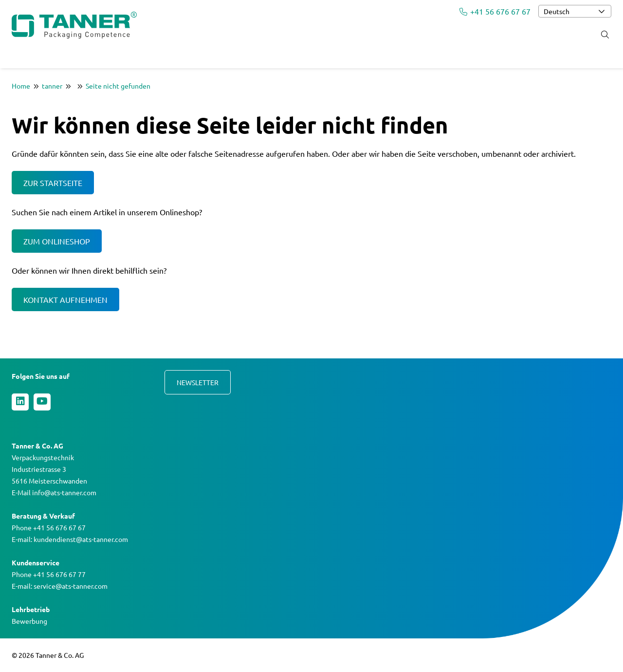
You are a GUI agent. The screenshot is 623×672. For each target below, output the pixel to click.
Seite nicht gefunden (118, 86)
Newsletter (198, 382)
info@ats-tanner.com (64, 492)
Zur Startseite (53, 183)
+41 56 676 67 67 (495, 11)
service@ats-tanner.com (71, 586)
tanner (52, 86)
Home (21, 86)
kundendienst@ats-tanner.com (81, 539)
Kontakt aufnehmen (65, 299)
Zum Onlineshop (57, 241)
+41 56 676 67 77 (59, 574)
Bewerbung (29, 621)
